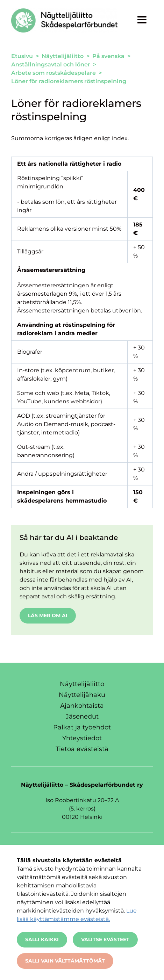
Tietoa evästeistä (82, 749)
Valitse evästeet (105, 939)
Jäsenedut (82, 716)
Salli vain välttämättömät (65, 961)
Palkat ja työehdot (82, 727)
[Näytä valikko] (142, 20)
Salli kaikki (42, 939)
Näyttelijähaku (82, 695)
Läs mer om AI (48, 615)
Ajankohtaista (82, 706)
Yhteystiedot (82, 738)
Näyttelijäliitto (82, 684)
